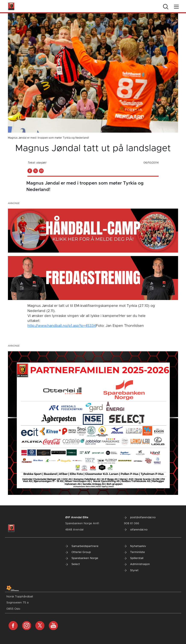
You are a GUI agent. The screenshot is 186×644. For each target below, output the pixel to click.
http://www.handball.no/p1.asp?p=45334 (62, 326)
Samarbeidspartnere (82, 546)
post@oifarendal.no (140, 517)
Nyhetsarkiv (135, 546)
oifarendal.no (136, 530)
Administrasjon (137, 564)
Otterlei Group (78, 552)
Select (73, 564)
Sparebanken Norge (82, 558)
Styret (131, 571)
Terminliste (134, 552)
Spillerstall (134, 558)
